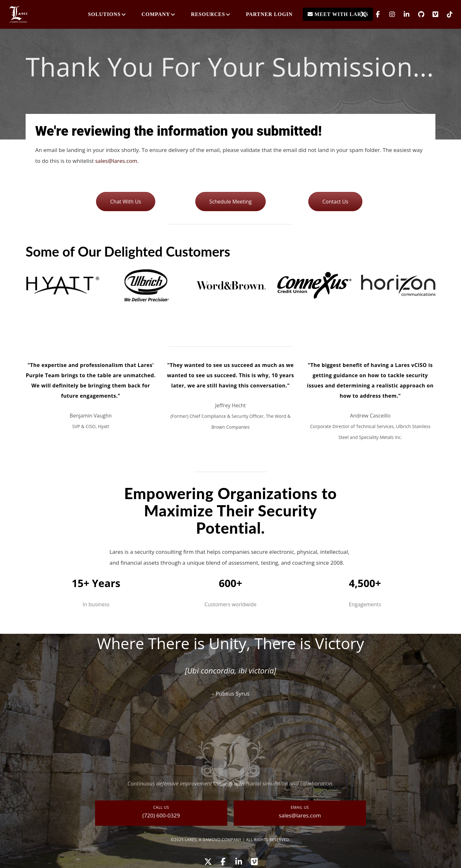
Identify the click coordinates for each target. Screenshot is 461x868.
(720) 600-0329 (161, 815)
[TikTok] (446, 14)
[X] (359, 14)
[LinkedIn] (403, 14)
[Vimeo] (431, 14)
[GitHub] (417, 14)
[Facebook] (374, 14)
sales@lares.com (116, 161)
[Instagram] (388, 14)
